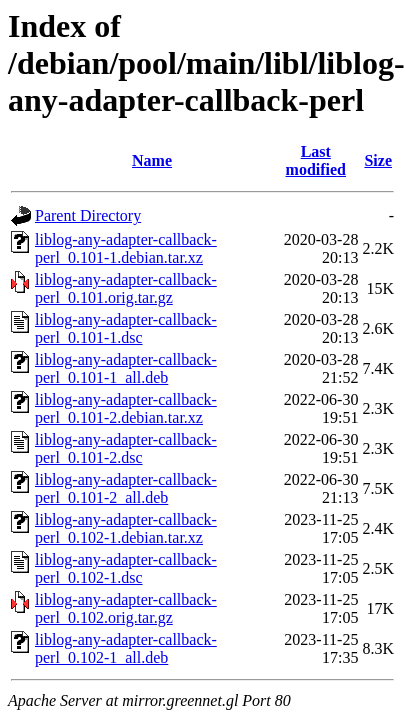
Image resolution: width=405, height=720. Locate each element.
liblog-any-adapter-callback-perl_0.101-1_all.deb (126, 368)
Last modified (316, 160)
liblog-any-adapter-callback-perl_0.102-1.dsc (126, 568)
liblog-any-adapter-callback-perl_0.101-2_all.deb (126, 488)
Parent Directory (88, 215)
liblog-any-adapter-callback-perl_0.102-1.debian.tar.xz (126, 528)
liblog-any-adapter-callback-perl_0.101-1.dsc (126, 328)
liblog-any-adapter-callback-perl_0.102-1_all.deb (126, 648)
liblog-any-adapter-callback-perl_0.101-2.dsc (126, 448)
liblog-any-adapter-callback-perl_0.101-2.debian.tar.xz (126, 408)
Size (378, 160)
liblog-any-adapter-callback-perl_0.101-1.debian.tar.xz (126, 248)
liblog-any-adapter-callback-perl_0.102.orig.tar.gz (126, 608)
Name (152, 160)
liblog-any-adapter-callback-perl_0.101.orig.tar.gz (126, 288)
